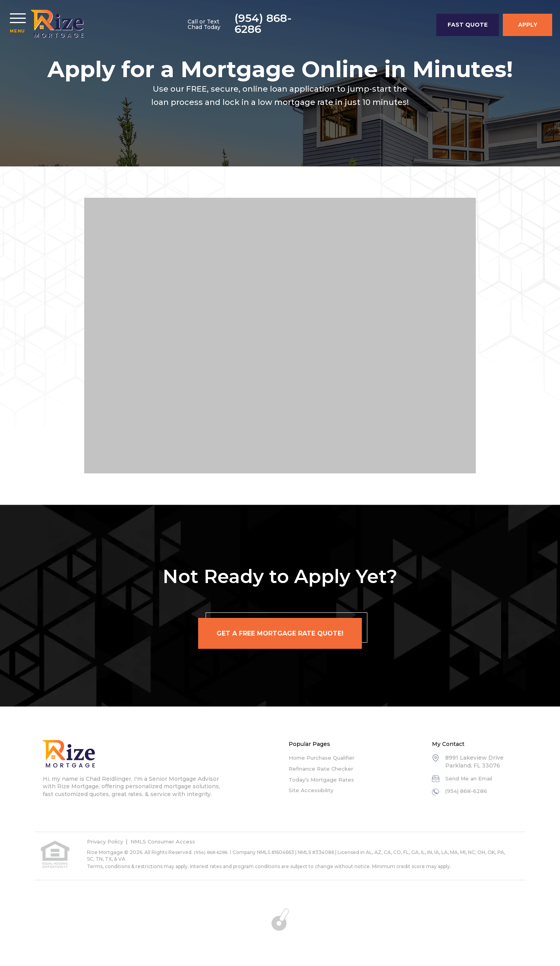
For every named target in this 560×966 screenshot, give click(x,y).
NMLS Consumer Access (169, 841)
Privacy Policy (107, 841)
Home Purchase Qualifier (324, 758)
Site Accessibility (313, 790)
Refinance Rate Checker (323, 769)
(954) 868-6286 (390, 25)
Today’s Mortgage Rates (323, 780)
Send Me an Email (471, 778)
